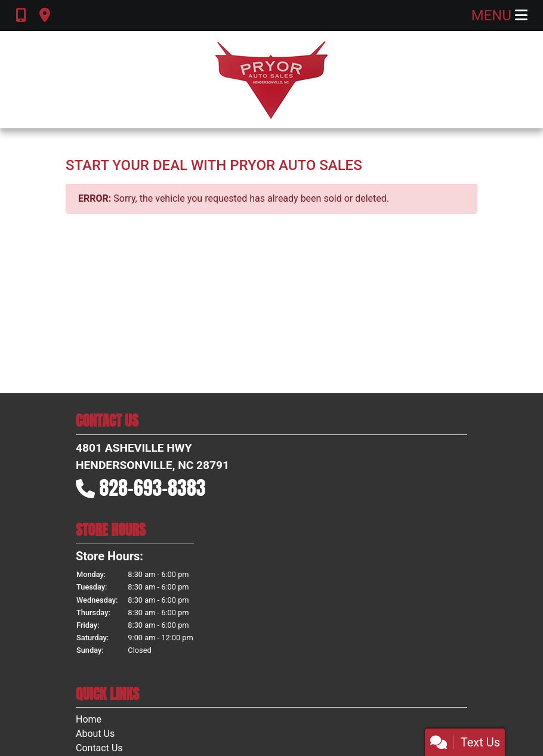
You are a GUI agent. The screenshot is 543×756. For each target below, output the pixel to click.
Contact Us (99, 748)
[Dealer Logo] (271, 80)
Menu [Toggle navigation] (499, 16)
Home (89, 719)
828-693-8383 (153, 488)
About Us (95, 734)
